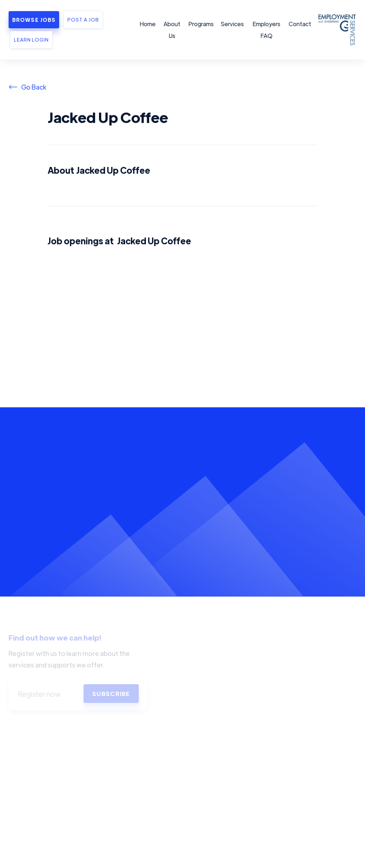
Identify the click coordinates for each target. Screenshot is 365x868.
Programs (201, 24)
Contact (300, 24)
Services (232, 24)
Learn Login (31, 40)
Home (148, 24)
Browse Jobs (34, 20)
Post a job (83, 20)
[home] (336, 30)
